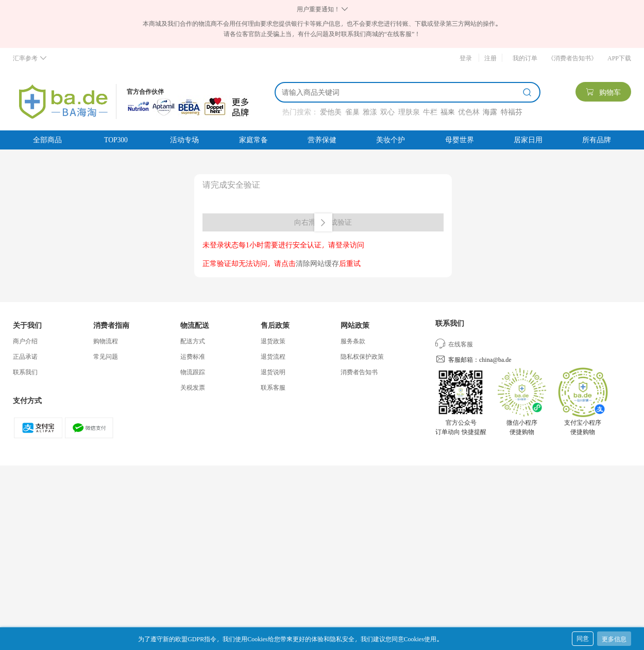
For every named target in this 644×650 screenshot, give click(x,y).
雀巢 (352, 112)
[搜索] (400, 92)
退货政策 (273, 341)
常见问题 (106, 356)
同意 (583, 638)
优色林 (469, 112)
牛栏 (430, 112)
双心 (387, 112)
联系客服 (273, 387)
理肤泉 (409, 112)
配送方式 (193, 341)
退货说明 (273, 372)
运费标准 (193, 356)
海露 (490, 112)
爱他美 (331, 112)
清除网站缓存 (317, 263)
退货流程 (273, 356)
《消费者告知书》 (572, 58)
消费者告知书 (359, 372)
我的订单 (525, 58)
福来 (447, 112)
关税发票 (193, 387)
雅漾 (370, 112)
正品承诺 (25, 356)
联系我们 (25, 372)
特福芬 (512, 112)
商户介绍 (25, 341)
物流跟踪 (193, 372)
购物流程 (106, 341)
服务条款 (353, 341)
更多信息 (614, 639)
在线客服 (454, 344)
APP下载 (619, 58)
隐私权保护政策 (362, 356)
